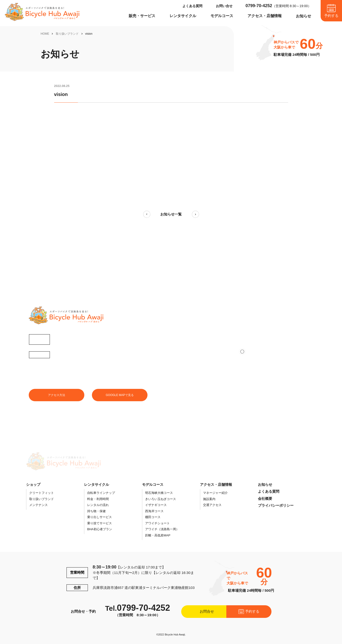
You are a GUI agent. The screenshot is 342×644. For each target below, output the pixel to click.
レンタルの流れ (98, 505)
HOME (45, 34)
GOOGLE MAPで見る (120, 395)
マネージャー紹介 (215, 493)
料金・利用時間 (98, 499)
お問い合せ (224, 6)
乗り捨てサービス (100, 523)
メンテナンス (38, 505)
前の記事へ (147, 214)
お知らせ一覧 (171, 214)
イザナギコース (156, 505)
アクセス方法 (57, 395)
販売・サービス (142, 16)
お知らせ (304, 16)
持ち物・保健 (96, 511)
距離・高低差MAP (158, 535)
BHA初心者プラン (100, 529)
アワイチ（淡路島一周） (162, 529)
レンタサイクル (183, 16)
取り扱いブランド (67, 34)
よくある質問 (192, 6)
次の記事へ (195, 214)
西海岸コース (154, 511)
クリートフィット (42, 493)
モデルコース (222, 16)
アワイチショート (157, 523)
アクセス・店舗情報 (265, 16)
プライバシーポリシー (276, 505)
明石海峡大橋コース (159, 493)
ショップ (33, 484)
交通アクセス (212, 505)
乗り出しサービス (100, 517)
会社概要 (265, 499)
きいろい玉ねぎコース (161, 499)
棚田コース (153, 517)
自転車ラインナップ (101, 493)
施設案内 (209, 499)
